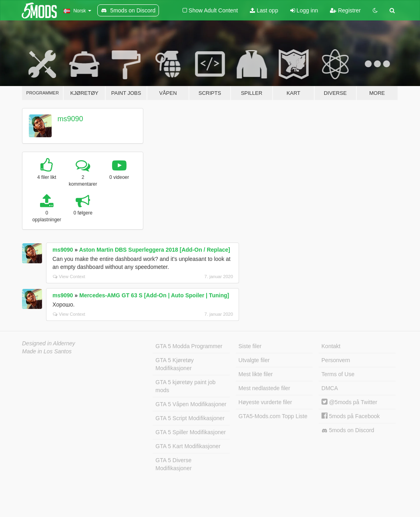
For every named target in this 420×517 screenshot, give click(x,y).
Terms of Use (338, 374)
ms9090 (70, 119)
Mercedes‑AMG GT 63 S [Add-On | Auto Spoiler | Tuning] (154, 295)
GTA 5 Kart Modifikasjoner (188, 446)
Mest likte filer (256, 374)
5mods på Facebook (351, 416)
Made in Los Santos (47, 351)
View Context (69, 277)
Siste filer (250, 346)
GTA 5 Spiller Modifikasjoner (191, 432)
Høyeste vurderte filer (265, 402)
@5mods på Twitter (349, 402)
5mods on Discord (348, 430)
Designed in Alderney (49, 343)
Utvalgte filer (254, 360)
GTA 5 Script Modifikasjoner (190, 418)
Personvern (336, 360)
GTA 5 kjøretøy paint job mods (185, 386)
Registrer (345, 10)
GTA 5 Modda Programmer (189, 346)
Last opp (264, 10)
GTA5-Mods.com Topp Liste (273, 416)
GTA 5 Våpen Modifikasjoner (191, 404)
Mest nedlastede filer (264, 388)
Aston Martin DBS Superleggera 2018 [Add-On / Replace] (154, 250)
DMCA (330, 388)
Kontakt (331, 346)
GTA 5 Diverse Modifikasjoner (173, 464)
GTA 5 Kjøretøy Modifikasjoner (174, 364)
